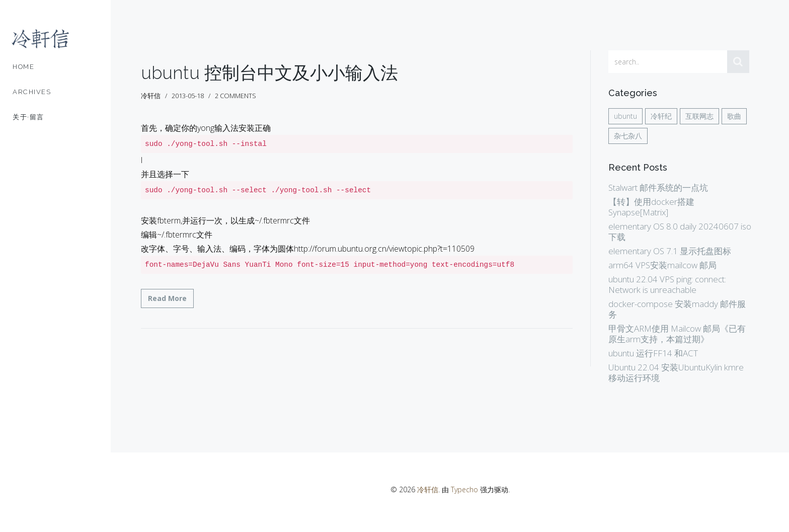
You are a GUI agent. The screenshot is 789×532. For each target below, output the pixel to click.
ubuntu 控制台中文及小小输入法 (269, 73)
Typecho (464, 489)
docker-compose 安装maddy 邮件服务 (677, 309)
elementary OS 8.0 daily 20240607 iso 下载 (680, 232)
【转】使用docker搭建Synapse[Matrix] (651, 207)
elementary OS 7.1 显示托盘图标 (670, 251)
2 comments (235, 96)
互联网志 (699, 116)
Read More (167, 298)
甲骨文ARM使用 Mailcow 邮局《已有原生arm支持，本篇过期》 (677, 334)
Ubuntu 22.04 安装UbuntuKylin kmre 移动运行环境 (676, 372)
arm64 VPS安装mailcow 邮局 (662, 265)
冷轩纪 (661, 116)
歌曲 (734, 116)
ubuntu (625, 116)
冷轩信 (428, 489)
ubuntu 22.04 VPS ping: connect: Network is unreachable (667, 284)
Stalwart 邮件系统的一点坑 (658, 187)
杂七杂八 (628, 136)
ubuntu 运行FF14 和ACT (653, 353)
